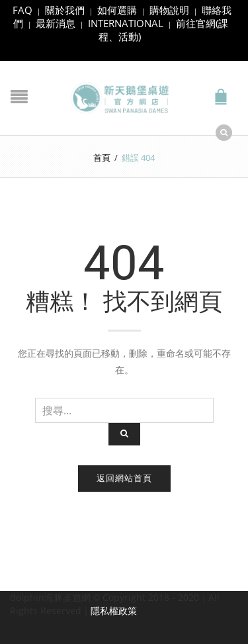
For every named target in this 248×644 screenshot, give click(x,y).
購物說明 (169, 10)
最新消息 (56, 23)
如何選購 (117, 10)
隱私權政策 (114, 611)
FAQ (22, 10)
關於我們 (65, 10)
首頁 (102, 158)
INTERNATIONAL (126, 23)
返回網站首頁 (124, 478)
